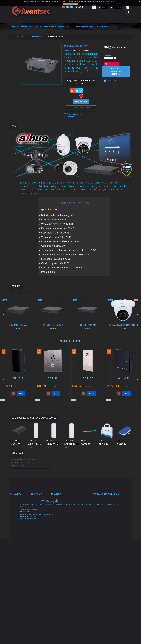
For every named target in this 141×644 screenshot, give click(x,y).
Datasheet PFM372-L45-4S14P (23, 459)
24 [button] (90, 413)
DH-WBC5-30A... (69, 441)
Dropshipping (38, 548)
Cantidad (107, 55)
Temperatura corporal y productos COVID (19, 577)
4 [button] (70, 333)
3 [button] (72, 333)
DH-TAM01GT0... (15, 441)
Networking (16, 514)
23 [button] (88, 413)
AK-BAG (102, 441)
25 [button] (92, 413)
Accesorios (16, 557)
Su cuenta (104, 7)
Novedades (37, 505)
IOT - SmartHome (19, 561)
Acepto (66, 4)
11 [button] (67, 413)
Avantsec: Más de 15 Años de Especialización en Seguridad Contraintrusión (40, 594)
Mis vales (57, 523)
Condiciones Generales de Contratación (38, 541)
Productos (36, 26)
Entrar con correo (81, 101)
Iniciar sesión (117, 7)
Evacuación (16, 593)
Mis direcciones (59, 511)
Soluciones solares (19, 545)
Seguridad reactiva (19, 534)
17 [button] (78, 413)
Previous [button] (4, 314)
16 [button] (76, 413)
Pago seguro (37, 521)
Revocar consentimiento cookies (38, 576)
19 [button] (81, 413)
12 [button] (69, 413)
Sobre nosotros (39, 525)
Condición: (68, 51)
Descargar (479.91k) (18, 465)
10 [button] (65, 413)
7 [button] (65, 333)
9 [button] (63, 413)
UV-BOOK (120, 441)
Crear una (88, 107)
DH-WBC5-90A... (33, 441)
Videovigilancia (18, 502)
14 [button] (72, 413)
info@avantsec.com (104, 511)
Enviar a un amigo (75, 114)
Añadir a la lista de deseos (115, 81)
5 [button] (69, 333)
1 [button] (76, 333)
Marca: (81, 51)
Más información (73, 4)
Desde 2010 (102, 26)
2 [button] (74, 333)
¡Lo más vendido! (39, 509)
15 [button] (74, 413)
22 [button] (87, 413)
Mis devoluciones (60, 502)
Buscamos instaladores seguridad (37, 555)
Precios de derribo (39, 530)
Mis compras (58, 498)
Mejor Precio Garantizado (57, 26)
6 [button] (67, 333)
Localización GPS (19, 518)
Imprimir (70, 117)
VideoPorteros (17, 530)
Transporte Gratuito (84, 26)
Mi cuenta (56, 494)
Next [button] (137, 314)
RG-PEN (84, 441)
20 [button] (83, 413)
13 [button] (70, 413)
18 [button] (79, 413)
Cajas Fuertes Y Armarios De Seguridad (18, 587)
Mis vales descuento (61, 507)
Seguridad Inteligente (20, 498)
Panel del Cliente (19, 26)
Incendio (15, 566)
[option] (123, 314)
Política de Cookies (40, 562)
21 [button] (85, 413)
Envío (35, 534)
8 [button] (62, 413)
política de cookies (110, 1)
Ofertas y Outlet (18, 570)
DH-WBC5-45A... (51, 441)
